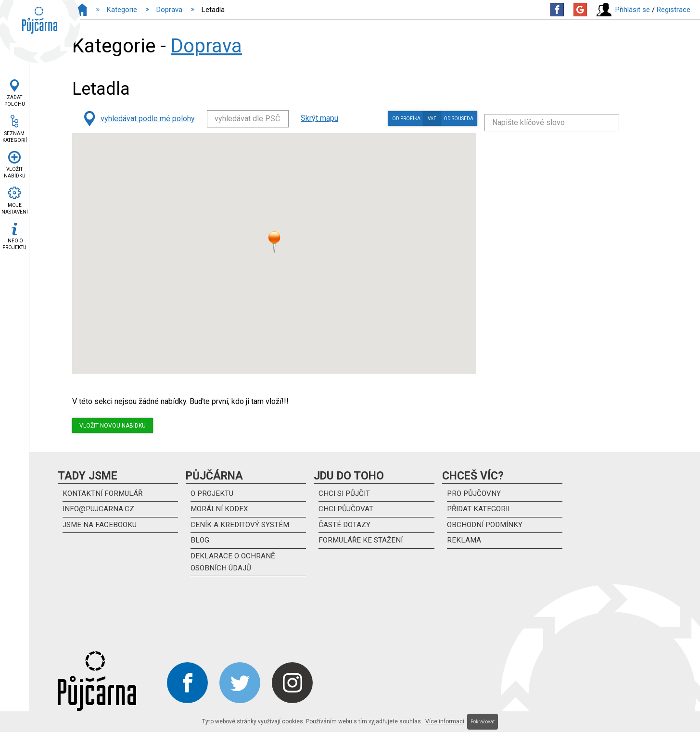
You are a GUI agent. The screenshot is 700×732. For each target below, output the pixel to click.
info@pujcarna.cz (100, 511)
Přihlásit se (633, 10)
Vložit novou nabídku (113, 426)
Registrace (674, 10)
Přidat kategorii (480, 511)
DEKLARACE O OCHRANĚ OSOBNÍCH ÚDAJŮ (234, 566)
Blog (200, 543)
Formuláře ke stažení (362, 543)
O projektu (213, 494)
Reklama (464, 543)
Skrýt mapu (319, 118)
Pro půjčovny (475, 494)
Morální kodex (221, 511)
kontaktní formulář (104, 494)
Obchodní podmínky (487, 527)
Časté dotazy (345, 527)
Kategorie (122, 10)
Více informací (445, 721)
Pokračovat (483, 722)
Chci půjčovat (347, 511)
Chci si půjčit (346, 494)
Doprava (169, 10)
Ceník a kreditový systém (242, 527)
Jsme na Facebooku (101, 527)
